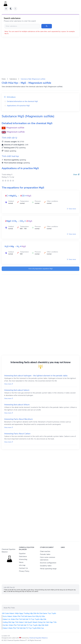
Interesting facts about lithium (17, 405)
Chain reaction (45, 551)
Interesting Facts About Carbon (17, 434)
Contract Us (23, 568)
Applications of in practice (18, 106)
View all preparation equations (40, 269)
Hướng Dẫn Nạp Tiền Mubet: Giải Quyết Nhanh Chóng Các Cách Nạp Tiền (30, 622)
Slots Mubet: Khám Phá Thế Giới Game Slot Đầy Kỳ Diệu (24, 616)
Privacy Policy (24, 571)
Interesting (23, 559)
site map (22, 565)
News (21, 562)
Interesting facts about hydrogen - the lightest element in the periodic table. (36, 376)
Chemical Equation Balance (38, 638)
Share (76, 175)
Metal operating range (48, 569)
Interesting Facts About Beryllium (18, 419)
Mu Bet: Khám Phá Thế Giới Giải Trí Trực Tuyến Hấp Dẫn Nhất (26, 625)
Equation (22, 554)
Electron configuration (48, 563)
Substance (13, 79)
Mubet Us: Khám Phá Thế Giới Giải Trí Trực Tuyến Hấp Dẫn (24, 619)
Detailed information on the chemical (22, 101)
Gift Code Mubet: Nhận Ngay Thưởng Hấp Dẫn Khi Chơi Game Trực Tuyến (29, 613)
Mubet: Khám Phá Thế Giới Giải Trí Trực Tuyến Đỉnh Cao (23, 628)
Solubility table (46, 566)
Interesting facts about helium (17, 390)
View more (71, 209)
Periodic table (45, 554)
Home (4, 79)
